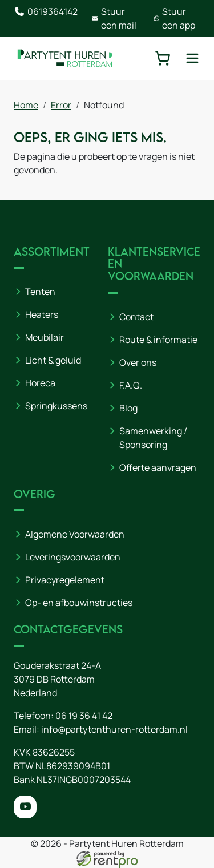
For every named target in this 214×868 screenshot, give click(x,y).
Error (61, 105)
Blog (128, 408)
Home (26, 105)
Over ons (138, 362)
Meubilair (45, 337)
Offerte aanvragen (158, 467)
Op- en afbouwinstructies (79, 603)
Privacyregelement (65, 580)
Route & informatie (158, 340)
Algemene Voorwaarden (75, 534)
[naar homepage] (65, 58)
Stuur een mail (114, 18)
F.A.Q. (131, 385)
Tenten (40, 292)
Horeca (40, 383)
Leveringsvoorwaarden (73, 557)
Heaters (42, 314)
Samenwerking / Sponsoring (153, 438)
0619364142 (46, 11)
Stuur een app (174, 18)
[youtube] (25, 807)
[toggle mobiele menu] (192, 58)
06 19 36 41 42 (84, 716)
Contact (136, 317)
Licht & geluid (53, 360)
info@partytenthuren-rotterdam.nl (114, 729)
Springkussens (56, 406)
